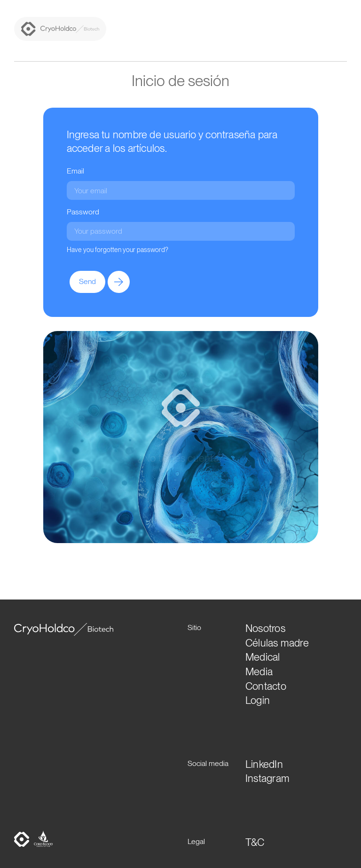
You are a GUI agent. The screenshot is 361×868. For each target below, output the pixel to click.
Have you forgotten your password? (118, 250)
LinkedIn (264, 764)
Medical (263, 657)
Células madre (277, 643)
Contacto (266, 686)
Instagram (267, 778)
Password (83, 212)
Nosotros (265, 628)
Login (258, 700)
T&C (255, 842)
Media (259, 671)
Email (75, 171)
